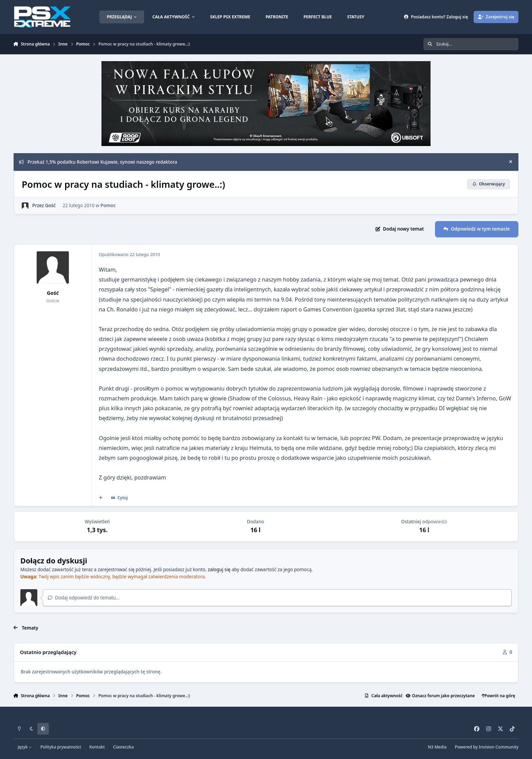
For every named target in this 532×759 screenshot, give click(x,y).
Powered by (487, 747)
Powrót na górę (498, 696)
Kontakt (97, 747)
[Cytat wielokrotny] (100, 498)
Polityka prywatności (61, 747)
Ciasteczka (123, 747)
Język (25, 747)
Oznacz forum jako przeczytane (440, 696)
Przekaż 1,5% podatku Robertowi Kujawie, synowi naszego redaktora (98, 162)
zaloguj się (219, 570)
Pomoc (108, 205)
